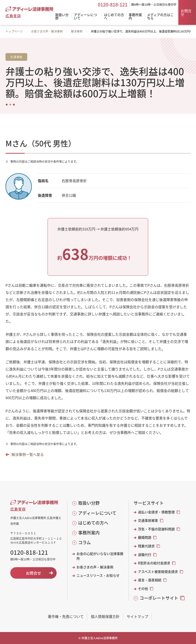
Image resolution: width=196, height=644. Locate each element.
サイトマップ (137, 616)
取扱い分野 (89, 503)
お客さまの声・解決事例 (47, 31)
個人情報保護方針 (105, 616)
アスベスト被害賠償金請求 (158, 572)
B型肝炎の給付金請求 (154, 563)
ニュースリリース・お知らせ (98, 575)
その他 (143, 589)
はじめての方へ (93, 523)
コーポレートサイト (159, 598)
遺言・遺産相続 (150, 580)
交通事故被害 (148, 520)
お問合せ (186, 12)
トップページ (14, 31)
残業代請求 (146, 546)
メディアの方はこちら (160, 17)
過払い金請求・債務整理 (156, 512)
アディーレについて (97, 513)
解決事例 (77, 31)
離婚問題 (145, 537)
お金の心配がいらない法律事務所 (100, 556)
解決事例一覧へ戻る (28, 454)
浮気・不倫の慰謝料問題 (156, 529)
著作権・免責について (66, 616)
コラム (84, 542)
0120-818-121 (113, 5)
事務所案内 (89, 533)
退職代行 (145, 555)
